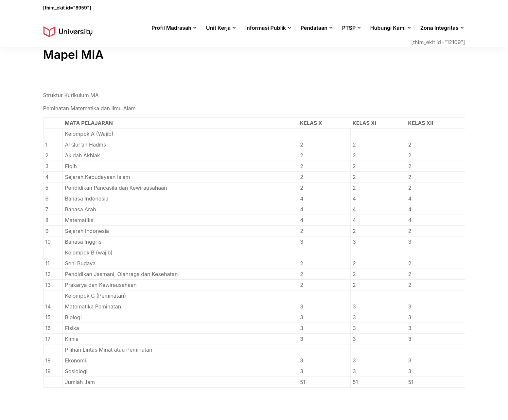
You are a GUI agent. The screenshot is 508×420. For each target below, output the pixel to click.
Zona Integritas (439, 28)
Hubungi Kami (388, 28)
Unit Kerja (218, 28)
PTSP (349, 28)
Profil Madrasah (171, 28)
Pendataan (314, 28)
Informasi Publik (266, 28)
